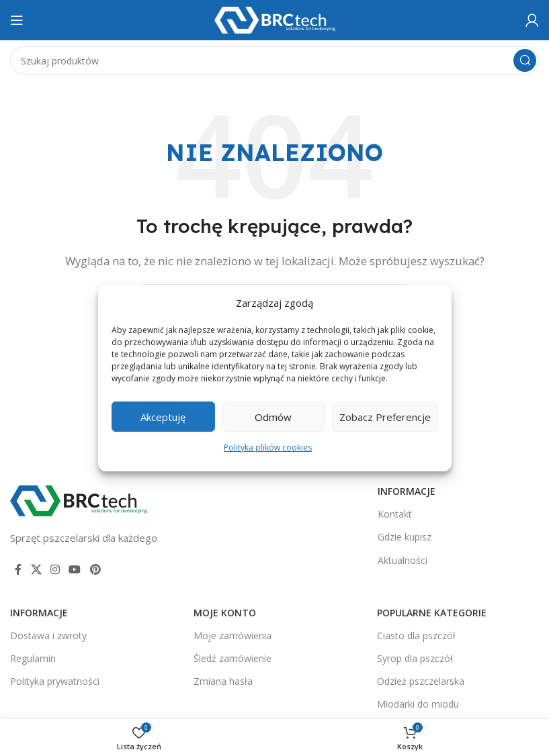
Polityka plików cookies (268, 447)
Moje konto (225, 613)
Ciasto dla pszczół (416, 635)
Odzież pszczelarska (421, 681)
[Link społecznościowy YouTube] (75, 569)
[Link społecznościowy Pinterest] (95, 569)
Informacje (407, 491)
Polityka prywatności (55, 681)
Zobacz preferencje (385, 417)
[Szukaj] (274, 60)
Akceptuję (163, 417)
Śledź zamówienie (233, 658)
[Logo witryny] (275, 19)
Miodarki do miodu (418, 704)
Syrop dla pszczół (415, 658)
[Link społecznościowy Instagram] (55, 569)
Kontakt (395, 514)
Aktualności (403, 560)
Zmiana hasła (223, 681)
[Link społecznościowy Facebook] (18, 569)
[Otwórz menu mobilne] (17, 20)
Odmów (273, 417)
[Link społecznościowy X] (36, 569)
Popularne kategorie (432, 613)
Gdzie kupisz (405, 537)
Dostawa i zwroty (48, 635)
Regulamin (33, 658)
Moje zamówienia (233, 635)
